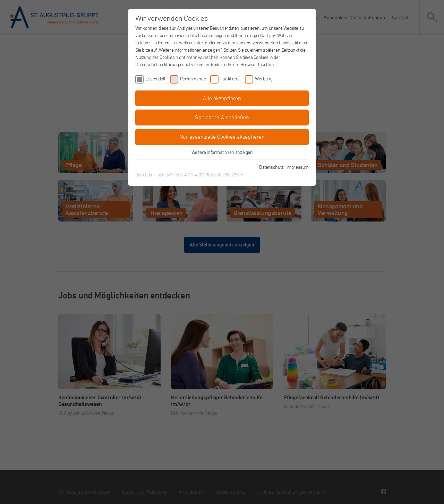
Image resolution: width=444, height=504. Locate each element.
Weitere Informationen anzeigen (222, 152)
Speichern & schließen (222, 117)
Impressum (298, 167)
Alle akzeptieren (222, 98)
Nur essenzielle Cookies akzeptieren (222, 137)
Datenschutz (271, 167)
